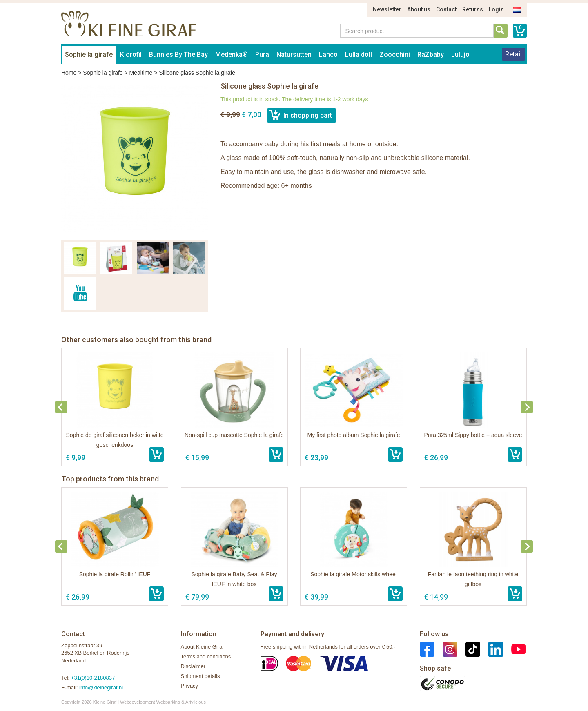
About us (419, 9)
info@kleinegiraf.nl (101, 688)
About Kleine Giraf (203, 647)
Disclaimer (193, 666)
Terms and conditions (206, 656)
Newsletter (387, 9)
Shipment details (200, 676)
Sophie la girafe (89, 55)
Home (69, 73)
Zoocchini (395, 55)
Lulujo (460, 55)
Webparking (168, 702)
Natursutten (294, 55)
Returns (473, 9)
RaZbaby (431, 55)
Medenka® (232, 55)
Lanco (328, 55)
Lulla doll (359, 55)
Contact (446, 9)
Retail (513, 54)
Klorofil (131, 55)
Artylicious (196, 702)
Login (496, 9)
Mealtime (141, 73)
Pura (262, 55)
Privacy (190, 686)
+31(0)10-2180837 (93, 678)
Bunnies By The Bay (178, 55)
